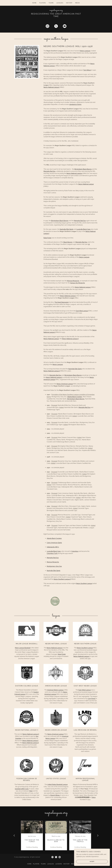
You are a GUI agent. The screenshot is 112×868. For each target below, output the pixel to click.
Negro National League (51, 339)
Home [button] (29, 864)
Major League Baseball (23, 648)
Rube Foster (48, 238)
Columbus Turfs (52, 553)
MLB (31, 791)
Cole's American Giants (54, 543)
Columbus (75, 551)
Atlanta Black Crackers (75, 397)
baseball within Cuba (22, 789)
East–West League (85, 690)
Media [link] (78, 3)
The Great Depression (62, 302)
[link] (56, 10)
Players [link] (43, 3)
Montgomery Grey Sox (54, 566)
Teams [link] (51, 3)
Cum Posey (92, 699)
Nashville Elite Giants (67, 229)
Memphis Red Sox (49, 171)
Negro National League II (70, 339)
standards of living (75, 104)
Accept (85, 862)
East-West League (82, 311)
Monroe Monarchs (73, 281)
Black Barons (68, 242)
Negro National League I (52, 87)
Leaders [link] (59, 864)
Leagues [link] (60, 3)
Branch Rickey (55, 795)
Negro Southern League (84, 583)
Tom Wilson (87, 70)
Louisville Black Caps (83, 229)
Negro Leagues (85, 51)
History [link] (69, 3)
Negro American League (65, 384)
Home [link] (34, 3)
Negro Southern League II (62, 579)
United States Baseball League (57, 784)
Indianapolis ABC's (53, 547)
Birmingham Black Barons (83, 169)
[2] (89, 244)
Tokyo (94, 797)
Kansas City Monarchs (78, 283)
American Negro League (55, 690)
